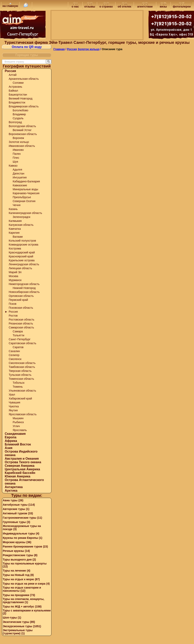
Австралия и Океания (22, 459)
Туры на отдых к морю (18, 579)
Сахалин (14, 351)
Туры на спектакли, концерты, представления (24, 601)
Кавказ (13, 166)
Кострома (15, 248)
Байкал (13, 91)
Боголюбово (20, 110)
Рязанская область (21, 323)
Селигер (14, 355)
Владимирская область (24, 106)
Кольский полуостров (22, 241)
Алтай (13, 75)
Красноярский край (21, 256)
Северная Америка (20, 466)
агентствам (145, 5)
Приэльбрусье (22, 197)
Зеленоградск (21, 217)
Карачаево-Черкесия (26, 193)
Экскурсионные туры (18, 626)
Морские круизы (14, 542)
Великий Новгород (21, 98)
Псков (13, 304)
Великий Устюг (22, 130)
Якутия (13, 410)
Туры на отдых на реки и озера (24, 584)
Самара (18, 331)
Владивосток (17, 102)
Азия (9, 448)
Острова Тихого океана (23, 462)
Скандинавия (15, 434)
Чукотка (14, 406)
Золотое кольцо (19, 142)
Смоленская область (22, 363)
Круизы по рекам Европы (20, 538)
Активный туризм (15, 513)
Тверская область (20, 371)
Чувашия (14, 402)
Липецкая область (20, 268)
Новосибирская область (24, 292)
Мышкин (18, 418)
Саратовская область (22, 343)
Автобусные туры (15, 505)
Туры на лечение (14, 571)
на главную (10, 5)
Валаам (18, 237)
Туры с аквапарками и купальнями (27, 610)
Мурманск (15, 280)
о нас (75, 5)
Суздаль (18, 118)
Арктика (11, 491)
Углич (16, 426)
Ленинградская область (24, 264)
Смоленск (15, 359)
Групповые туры (14, 522)
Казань (13, 209)
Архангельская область (24, 79)
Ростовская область (21, 320)
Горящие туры (27, 55)
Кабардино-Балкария (26, 181)
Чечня (17, 205)
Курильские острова (22, 260)
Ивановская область (22, 146)
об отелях (125, 5)
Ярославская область (23, 414)
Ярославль (20, 430)
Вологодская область (22, 126)
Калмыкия (15, 221)
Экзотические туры (16, 622)
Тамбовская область (22, 367)
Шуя (15, 162)
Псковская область (21, 308)
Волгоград (15, 122)
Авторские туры (14, 509)
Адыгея (17, 170)
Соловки (18, 83)
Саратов (18, 347)
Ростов (13, 316)
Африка (11, 441)
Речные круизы (13, 551)
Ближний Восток (18, 444)
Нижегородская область (24, 284)
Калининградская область (25, 213)
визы (163, 5)
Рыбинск (18, 422)
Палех (17, 154)
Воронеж (18, 138)
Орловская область (21, 296)
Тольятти (19, 335)
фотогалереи (182, 5)
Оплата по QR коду (27, 47)
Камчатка (15, 229)
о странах (106, 5)
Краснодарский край (22, 252)
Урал (12, 395)
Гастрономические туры (19, 518)
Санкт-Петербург (20, 339)
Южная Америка (18, 476)
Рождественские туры (18, 555)
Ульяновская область (22, 391)
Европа (11, 437)
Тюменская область (21, 379)
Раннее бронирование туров (22, 547)
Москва (13, 276)
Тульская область (20, 375)
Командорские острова (23, 245)
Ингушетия (20, 177)
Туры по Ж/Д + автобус (19, 607)
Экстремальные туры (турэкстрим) (18, 632)
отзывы (90, 5)
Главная (59, 49)
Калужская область (21, 225)
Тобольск (19, 383)
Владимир (19, 114)
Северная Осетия (24, 201)
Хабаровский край (20, 398)
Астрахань (15, 87)
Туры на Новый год (16, 575)
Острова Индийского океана (21, 453)
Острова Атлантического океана (24, 482)
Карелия (14, 233)
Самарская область (21, 327)
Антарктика (14, 487)
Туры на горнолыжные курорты (25, 563)
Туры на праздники (16, 595)
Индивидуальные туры (19, 533)
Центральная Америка (22, 469)
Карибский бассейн (20, 473)
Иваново (18, 150)
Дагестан (19, 173)
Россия (10, 71)
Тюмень (18, 387)
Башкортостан (18, 95)
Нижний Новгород (24, 288)
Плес (16, 158)
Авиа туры (10, 500)
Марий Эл (15, 272)
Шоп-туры (10, 618)
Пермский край (18, 300)
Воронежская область (23, 134)
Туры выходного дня (17, 560)
